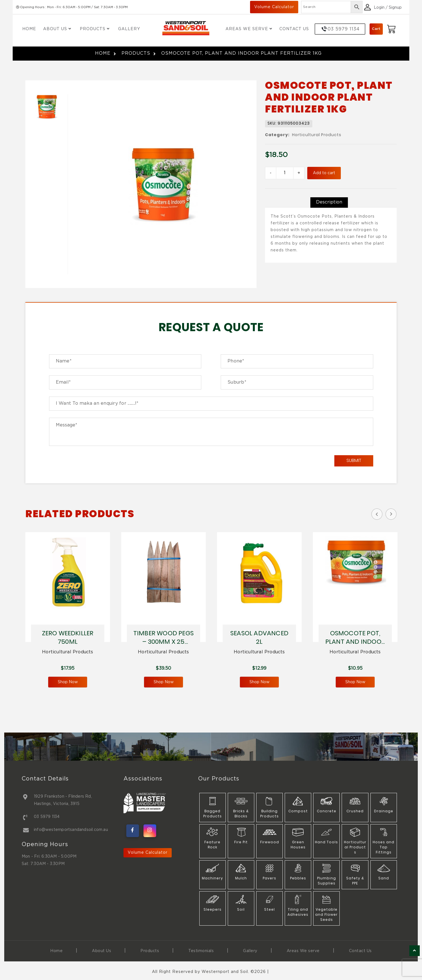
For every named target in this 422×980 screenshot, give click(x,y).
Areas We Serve (249, 29)
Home (29, 29)
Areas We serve (303, 951)
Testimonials (201, 951)
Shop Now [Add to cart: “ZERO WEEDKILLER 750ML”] (68, 682)
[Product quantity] (285, 173)
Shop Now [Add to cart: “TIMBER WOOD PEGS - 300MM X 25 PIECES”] (164, 682)
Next (391, 514)
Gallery (129, 29)
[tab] (329, 202)
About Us (57, 29)
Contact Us (294, 29)
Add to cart (324, 173)
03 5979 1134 (47, 817)
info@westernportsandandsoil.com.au (71, 830)
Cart (376, 29)
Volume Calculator (274, 7)
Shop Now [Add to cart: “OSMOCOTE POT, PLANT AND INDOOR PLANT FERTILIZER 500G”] (355, 682)
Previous (377, 514)
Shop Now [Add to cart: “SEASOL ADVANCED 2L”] (259, 682)
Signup (395, 8)
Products (95, 29)
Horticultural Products (317, 135)
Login (379, 8)
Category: (277, 135)
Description (329, 202)
